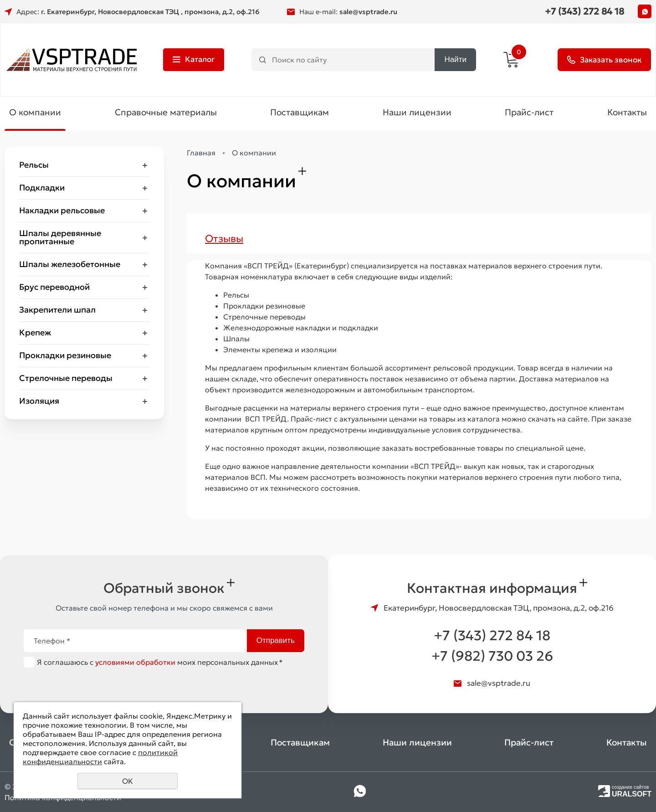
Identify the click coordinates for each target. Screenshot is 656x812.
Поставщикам (300, 112)
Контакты (627, 112)
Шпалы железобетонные (70, 264)
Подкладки (42, 188)
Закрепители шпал (57, 310)
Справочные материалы (166, 112)
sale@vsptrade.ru (368, 12)
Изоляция (39, 401)
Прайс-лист (529, 112)
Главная (201, 153)
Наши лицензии (417, 112)
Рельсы (34, 165)
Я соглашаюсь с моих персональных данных (160, 662)
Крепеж (35, 332)
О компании (35, 112)
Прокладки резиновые (65, 355)
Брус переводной (54, 287)
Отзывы (224, 239)
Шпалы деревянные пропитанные (60, 237)
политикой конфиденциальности (100, 757)
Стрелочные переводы (66, 378)
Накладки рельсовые (62, 210)
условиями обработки (135, 662)
